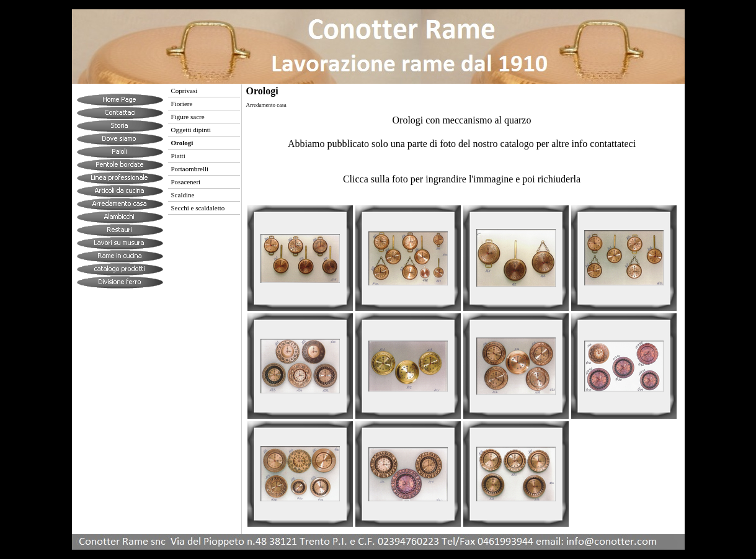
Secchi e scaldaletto (198, 208)
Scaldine (183, 195)
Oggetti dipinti (191, 130)
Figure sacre (188, 117)
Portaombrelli (190, 169)
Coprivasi (185, 91)
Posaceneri (186, 182)
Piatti (178, 156)
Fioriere (182, 104)
